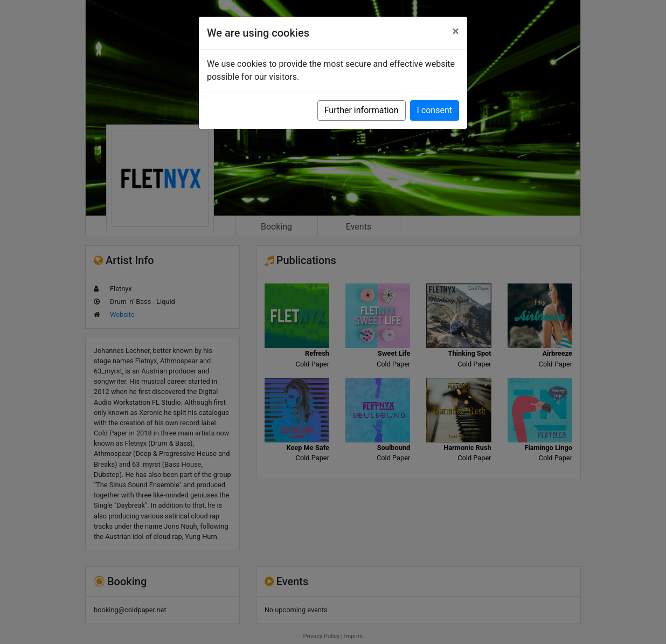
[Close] (456, 31)
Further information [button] (362, 110)
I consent (435, 110)
